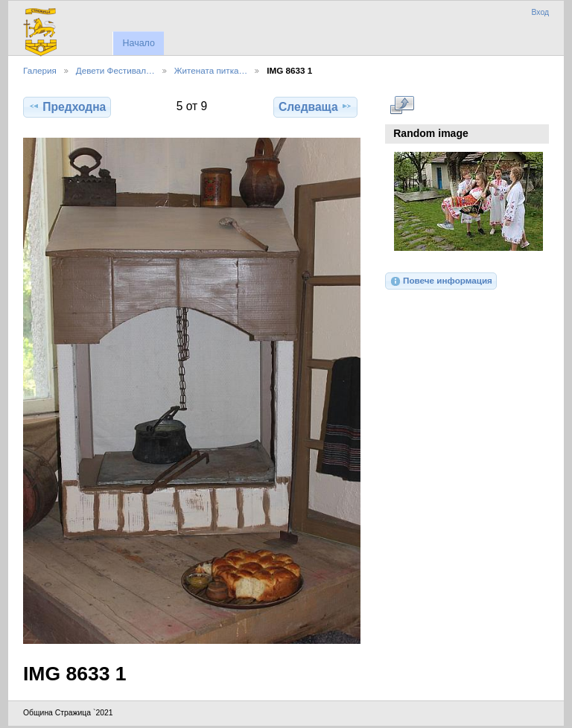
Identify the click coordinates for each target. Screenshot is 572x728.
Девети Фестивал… (115, 70)
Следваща (315, 106)
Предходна (67, 106)
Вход (540, 12)
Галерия (40, 70)
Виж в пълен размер (402, 105)
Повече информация (441, 281)
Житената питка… (211, 70)
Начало (138, 43)
